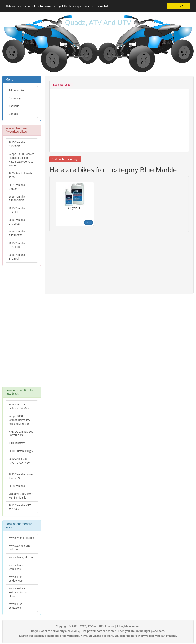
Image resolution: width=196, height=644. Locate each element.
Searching (15, 98)
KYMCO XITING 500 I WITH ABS (21, 433)
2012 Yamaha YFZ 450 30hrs (20, 507)
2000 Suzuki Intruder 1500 (21, 175)
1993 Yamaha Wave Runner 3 (21, 476)
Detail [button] (89, 223)
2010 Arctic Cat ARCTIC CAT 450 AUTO (19, 463)
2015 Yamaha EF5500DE (17, 245)
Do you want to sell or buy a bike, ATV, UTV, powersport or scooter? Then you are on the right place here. (98, 631)
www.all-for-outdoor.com (16, 579)
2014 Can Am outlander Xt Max (19, 406)
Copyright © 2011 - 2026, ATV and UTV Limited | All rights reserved (98, 626)
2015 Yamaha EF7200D (17, 222)
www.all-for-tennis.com (16, 567)
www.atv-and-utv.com (21, 538)
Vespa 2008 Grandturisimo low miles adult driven (19, 420)
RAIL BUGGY (17, 443)
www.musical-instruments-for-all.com (18, 592)
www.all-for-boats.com (16, 606)
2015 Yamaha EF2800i (17, 257)
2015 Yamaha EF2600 (17, 210)
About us (14, 106)
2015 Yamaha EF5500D (17, 144)
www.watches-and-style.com (20, 548)
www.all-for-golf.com (21, 557)
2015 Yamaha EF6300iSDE (17, 199)
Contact (13, 114)
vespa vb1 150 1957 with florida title (21, 496)
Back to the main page (65, 159)
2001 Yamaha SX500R (17, 187)
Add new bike (17, 90)
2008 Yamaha (17, 486)
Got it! (179, 6)
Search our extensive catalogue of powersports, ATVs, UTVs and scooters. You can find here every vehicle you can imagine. (98, 636)
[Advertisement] (22, 328)
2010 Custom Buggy (21, 451)
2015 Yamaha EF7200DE (17, 233)
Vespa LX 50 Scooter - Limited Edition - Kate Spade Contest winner (21, 160)
